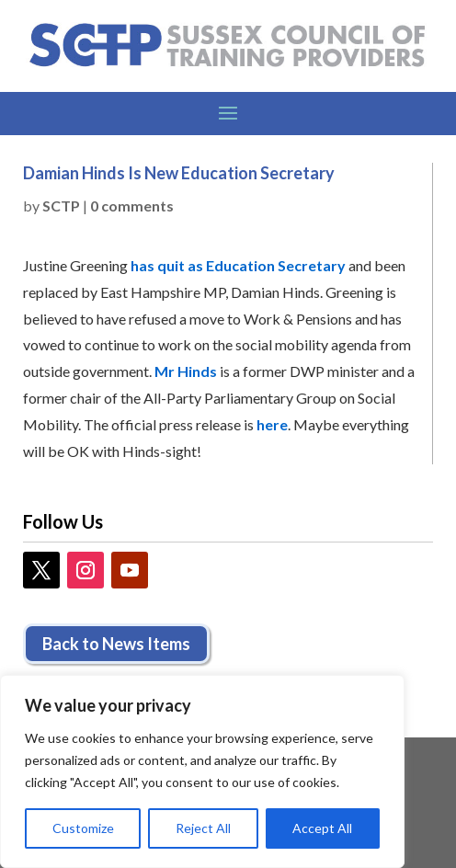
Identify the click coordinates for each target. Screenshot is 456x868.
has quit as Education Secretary (238, 265)
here (272, 424)
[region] (202, 771)
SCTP (61, 206)
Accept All (322, 828)
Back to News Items (116, 644)
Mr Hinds (186, 371)
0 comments (132, 206)
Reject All (203, 828)
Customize (83, 828)
